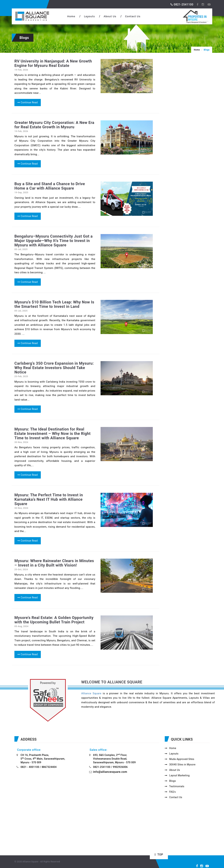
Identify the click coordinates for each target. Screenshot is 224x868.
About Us (110, 16)
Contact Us (133, 16)
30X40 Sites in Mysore (180, 765)
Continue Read (28, 102)
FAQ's (170, 792)
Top (159, 855)
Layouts (89, 16)
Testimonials (175, 786)
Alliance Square (91, 693)
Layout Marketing (177, 775)
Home (71, 16)
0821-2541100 (182, 4)
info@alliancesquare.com (110, 772)
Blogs (170, 781)
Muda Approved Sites (180, 759)
